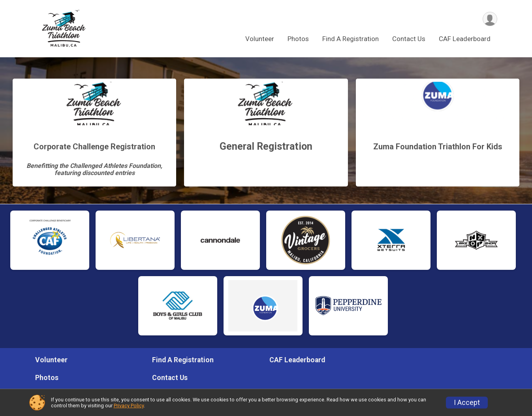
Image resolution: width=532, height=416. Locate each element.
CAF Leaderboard (465, 39)
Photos (298, 39)
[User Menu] (490, 19)
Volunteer (260, 39)
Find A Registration (351, 39)
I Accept (467, 403)
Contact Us (409, 39)
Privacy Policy (129, 406)
